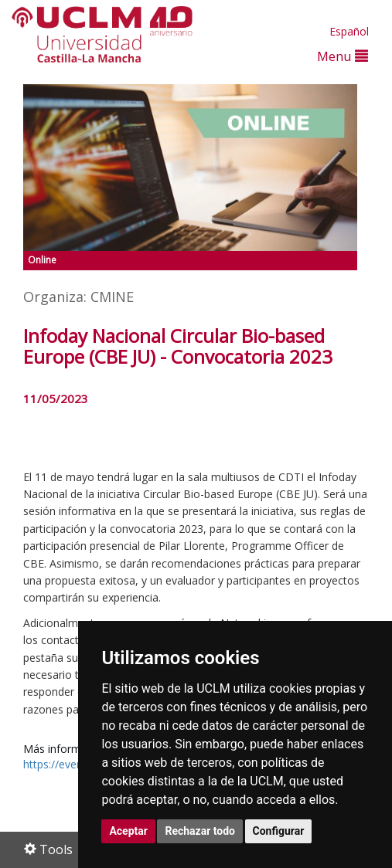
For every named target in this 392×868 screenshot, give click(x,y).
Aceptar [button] (128, 831)
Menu (343, 56)
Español (349, 31)
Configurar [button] (279, 831)
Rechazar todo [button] (200, 831)
